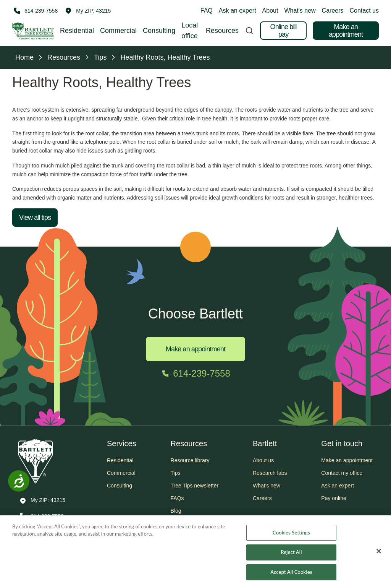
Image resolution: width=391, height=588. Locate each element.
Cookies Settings (291, 536)
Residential (77, 31)
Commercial (118, 31)
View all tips (35, 218)
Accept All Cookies (291, 576)
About (270, 11)
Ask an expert (238, 11)
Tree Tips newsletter (195, 486)
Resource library (190, 460)
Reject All (291, 556)
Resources (222, 31)
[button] (88, 11)
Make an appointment (346, 31)
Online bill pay (284, 31)
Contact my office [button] (342, 473)
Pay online (334, 498)
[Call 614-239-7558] (35, 11)
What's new (300, 11)
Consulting (159, 31)
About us (263, 460)
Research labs (270, 473)
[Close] (379, 555)
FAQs (177, 498)
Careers (333, 11)
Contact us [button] (364, 11)
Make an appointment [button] (347, 460)
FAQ (207, 11)
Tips (176, 473)
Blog (176, 511)
